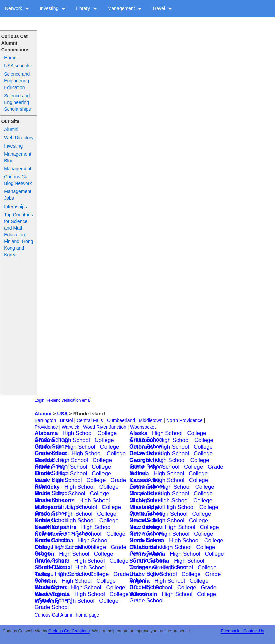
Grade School (147, 601)
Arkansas (142, 440)
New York (142, 534)
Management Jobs (18, 195)
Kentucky (47, 487)
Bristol (66, 420)
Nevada (139, 520)
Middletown (151, 420)
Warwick (70, 427)
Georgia (140, 460)
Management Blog (18, 157)
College (107, 433)
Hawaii (43, 467)
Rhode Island (52, 561)
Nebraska (47, 520)
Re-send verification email (68, 400)
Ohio (41, 547)
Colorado (142, 447)
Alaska (138, 433)
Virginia (140, 581)
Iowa (41, 480)
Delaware (142, 453)
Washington (50, 588)
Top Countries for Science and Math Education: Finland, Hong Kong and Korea (19, 235)
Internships (15, 207)
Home (10, 58)
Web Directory (19, 138)
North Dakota (147, 541)
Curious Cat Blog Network (18, 180)
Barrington (45, 420)
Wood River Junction (105, 427)
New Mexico (51, 534)
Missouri (46, 514)
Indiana (139, 474)
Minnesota (48, 507)
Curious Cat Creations (69, 631)
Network (17, 8)
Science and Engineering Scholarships (17, 102)
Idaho (137, 467)
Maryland (142, 494)
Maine (43, 494)
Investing (53, 8)
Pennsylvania (147, 554)
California (47, 447)
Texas (42, 574)
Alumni (11, 129)
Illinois (43, 474)
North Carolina (54, 541)
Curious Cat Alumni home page (67, 615)
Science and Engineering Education (17, 81)
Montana (141, 514)
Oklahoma (143, 547)
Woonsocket (143, 427)
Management (125, 8)
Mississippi (144, 507)
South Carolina (149, 561)
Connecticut (51, 453)
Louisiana (142, 487)
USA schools (17, 66)
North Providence (185, 420)
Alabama (46, 433)
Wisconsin (143, 594)
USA (62, 414)
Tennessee (144, 567)
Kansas (139, 480)
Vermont (46, 581)
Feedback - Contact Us (242, 631)
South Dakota (53, 567)
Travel (162, 8)
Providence (46, 427)
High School (78, 433)
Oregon (45, 554)
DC (133, 588)
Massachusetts (55, 500)
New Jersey (145, 527)
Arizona (45, 440)
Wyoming (47, 601)
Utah (135, 574)
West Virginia (52, 594)
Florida (44, 460)
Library (87, 8)
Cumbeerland (121, 420)
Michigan (142, 500)
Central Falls (90, 420)
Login (39, 400)
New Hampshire (56, 527)
